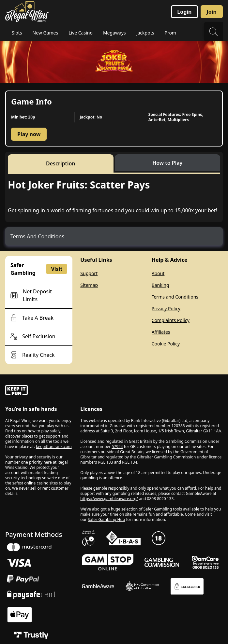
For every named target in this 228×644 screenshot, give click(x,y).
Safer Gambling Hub (106, 519)
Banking (160, 285)
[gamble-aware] (39, 391)
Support (89, 273)
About (158, 273)
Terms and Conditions (175, 297)
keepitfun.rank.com (54, 447)
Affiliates (161, 332)
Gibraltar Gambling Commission (167, 457)
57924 (117, 447)
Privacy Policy (166, 308)
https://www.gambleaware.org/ (109, 499)
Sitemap (89, 285)
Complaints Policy (171, 320)
